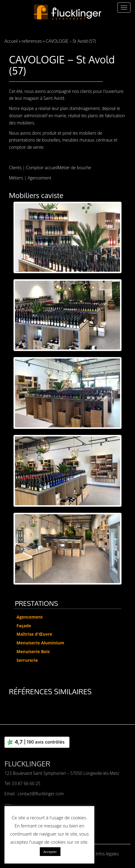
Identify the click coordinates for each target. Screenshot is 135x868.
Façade (24, 626)
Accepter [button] (50, 852)
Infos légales (107, 854)
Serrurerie (27, 660)
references (32, 41)
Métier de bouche (74, 168)
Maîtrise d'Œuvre (34, 634)
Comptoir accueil (42, 168)
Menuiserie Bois (33, 651)
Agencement (39, 178)
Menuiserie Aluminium (40, 643)
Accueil (11, 41)
